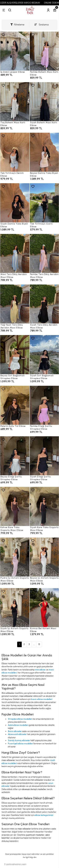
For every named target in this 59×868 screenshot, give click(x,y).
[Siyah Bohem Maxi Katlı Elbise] (44, 102)
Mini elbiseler (8, 693)
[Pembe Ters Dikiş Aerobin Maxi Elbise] (44, 253)
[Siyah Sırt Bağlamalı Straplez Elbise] (44, 355)
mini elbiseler (37, 780)
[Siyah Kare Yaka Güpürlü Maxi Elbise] (44, 506)
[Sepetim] (55, 10)
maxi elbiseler (26, 696)
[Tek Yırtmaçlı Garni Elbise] (44, 203)
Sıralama (42, 25)
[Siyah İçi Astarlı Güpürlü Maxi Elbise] (15, 608)
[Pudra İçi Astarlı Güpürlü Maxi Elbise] (15, 557)
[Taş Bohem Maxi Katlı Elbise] (15, 102)
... (34, 644)
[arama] (10, 10)
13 (39, 644)
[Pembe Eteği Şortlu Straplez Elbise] (44, 405)
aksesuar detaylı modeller (34, 789)
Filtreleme (17, 25)
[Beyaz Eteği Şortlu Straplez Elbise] (15, 456)
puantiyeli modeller (35, 835)
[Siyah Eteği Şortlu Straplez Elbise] (44, 456)
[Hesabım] (48, 10)
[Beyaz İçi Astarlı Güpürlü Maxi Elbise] (44, 557)
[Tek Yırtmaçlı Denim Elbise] (15, 152)
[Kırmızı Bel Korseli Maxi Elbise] (44, 608)
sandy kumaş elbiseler (28, 708)
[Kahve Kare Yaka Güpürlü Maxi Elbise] (15, 506)
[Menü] (4, 10)
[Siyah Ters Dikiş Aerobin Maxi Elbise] (44, 304)
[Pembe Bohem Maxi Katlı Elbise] (44, 51)
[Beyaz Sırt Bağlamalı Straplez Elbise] (15, 355)
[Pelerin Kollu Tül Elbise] (15, 405)
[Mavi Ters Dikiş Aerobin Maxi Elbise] (15, 253)
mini (12, 829)
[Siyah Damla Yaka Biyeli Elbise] (15, 203)
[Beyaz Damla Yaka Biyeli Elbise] (44, 152)
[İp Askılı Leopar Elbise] (15, 51)
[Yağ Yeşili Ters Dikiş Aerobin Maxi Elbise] (15, 304)
